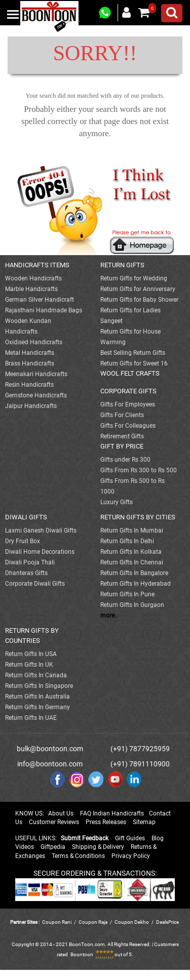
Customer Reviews (54, 822)
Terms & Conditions (78, 856)
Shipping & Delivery (98, 847)
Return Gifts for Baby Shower (139, 300)
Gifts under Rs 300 (125, 460)
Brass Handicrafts (30, 363)
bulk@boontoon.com (50, 749)
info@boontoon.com (50, 764)
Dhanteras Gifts (26, 573)
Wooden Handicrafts (33, 278)
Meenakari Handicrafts (36, 374)
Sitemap (144, 822)
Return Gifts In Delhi (127, 541)
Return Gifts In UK (29, 665)
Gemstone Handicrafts (36, 395)
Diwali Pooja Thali (30, 562)
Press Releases (106, 822)
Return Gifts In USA (31, 654)
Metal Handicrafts (30, 353)
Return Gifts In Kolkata (131, 552)
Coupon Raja (93, 922)
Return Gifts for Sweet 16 (134, 363)
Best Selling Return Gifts (133, 353)
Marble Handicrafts (31, 289)
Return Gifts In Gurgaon (132, 605)
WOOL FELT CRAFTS (130, 373)
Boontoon (82, 954)
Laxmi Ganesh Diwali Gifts (41, 530)
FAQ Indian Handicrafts (112, 813)
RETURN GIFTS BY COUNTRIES (32, 636)
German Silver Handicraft (40, 300)
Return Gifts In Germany (37, 707)
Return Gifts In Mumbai (132, 530)
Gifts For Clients (122, 415)
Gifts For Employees (128, 404)
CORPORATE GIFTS (128, 391)
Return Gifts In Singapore (39, 686)
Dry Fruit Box (23, 541)
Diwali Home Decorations (40, 552)
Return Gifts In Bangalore (134, 573)
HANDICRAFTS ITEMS (37, 265)
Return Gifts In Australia (37, 697)
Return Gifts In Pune (127, 594)
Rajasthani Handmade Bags (44, 310)
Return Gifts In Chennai (132, 562)
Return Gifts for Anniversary (138, 289)
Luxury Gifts (117, 502)
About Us (61, 813)
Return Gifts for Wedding (134, 278)
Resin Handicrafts (29, 385)
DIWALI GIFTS (26, 517)
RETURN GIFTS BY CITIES (138, 517)
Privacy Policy (131, 856)
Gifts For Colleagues (128, 426)
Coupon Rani (57, 922)
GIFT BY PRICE (122, 446)
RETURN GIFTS (122, 265)
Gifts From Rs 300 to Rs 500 (139, 470)
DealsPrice (167, 922)
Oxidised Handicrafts (34, 342)
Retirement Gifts (122, 436)
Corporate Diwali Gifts (35, 584)
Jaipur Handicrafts (31, 406)
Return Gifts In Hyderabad (136, 584)
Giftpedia (53, 847)
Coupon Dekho (132, 922)
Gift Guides (130, 838)
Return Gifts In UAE (31, 718)
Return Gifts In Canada (36, 675)
